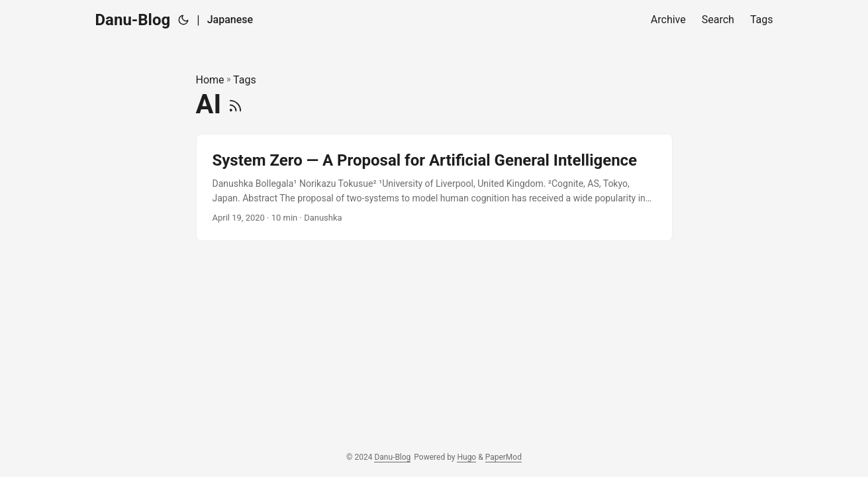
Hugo (466, 457)
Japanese (230, 20)
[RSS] (235, 104)
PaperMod (504, 457)
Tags (245, 80)
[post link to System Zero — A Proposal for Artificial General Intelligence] (434, 188)
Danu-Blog (133, 20)
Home (210, 80)
